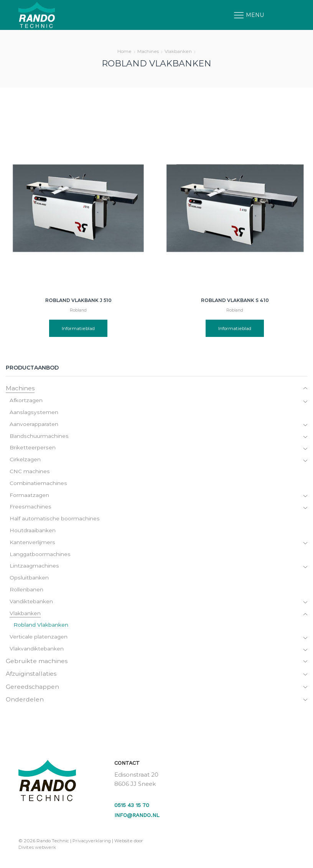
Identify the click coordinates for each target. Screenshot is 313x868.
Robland (78, 310)
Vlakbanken (178, 51)
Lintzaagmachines (34, 567)
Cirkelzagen (25, 460)
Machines (148, 51)
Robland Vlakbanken (41, 627)
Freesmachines (30, 508)
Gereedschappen (33, 689)
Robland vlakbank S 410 (235, 300)
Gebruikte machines (37, 663)
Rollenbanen (26, 591)
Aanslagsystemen (34, 413)
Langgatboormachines (40, 555)
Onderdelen (25, 702)
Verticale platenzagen (39, 639)
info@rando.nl (137, 817)
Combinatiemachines (38, 484)
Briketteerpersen (32, 448)
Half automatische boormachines (54, 520)
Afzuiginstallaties (32, 676)
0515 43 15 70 (132, 807)
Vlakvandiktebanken (37, 650)
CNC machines (30, 472)
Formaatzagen (30, 496)
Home (124, 51)
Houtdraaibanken (33, 531)
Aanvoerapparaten (34, 424)
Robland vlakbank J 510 (78, 300)
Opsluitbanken (29, 579)
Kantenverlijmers (32, 543)
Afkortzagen (26, 401)
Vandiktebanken (31, 603)
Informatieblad (78, 328)
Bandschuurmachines (39, 436)
